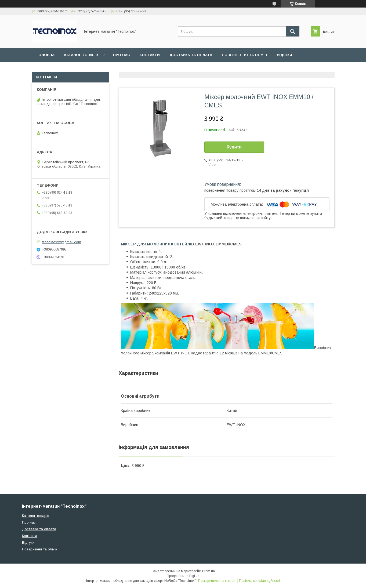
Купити (234, 147)
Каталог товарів (81, 55)
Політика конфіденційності (259, 581)
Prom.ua (209, 571)
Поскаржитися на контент (217, 581)
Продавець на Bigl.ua (183, 576)
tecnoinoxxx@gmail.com (61, 242)
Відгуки (285, 55)
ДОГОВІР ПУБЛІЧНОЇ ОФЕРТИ (64, 69)
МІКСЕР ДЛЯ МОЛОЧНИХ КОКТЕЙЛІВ (157, 244)
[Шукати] (293, 31)
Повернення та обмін (244, 55)
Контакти (150, 55)
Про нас (122, 55)
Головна (46, 55)
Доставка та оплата (191, 55)
